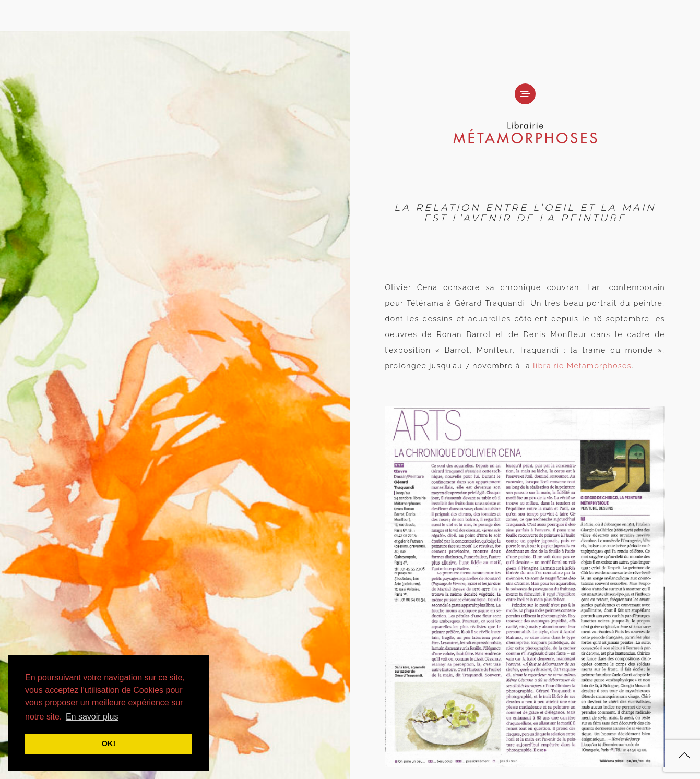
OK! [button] (109, 744)
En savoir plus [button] (92, 717)
